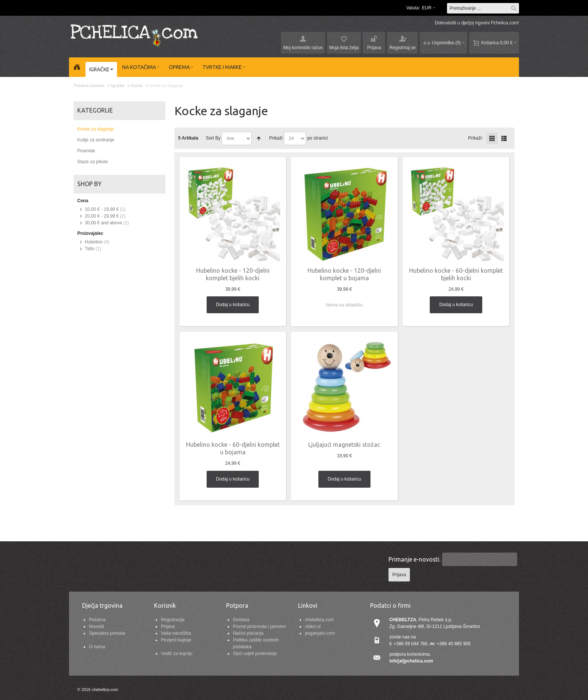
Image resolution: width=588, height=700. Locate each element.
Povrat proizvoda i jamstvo (259, 626)
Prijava (168, 626)
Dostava (241, 620)
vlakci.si (313, 626)
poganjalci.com (320, 633)
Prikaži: (475, 138)
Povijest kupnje (176, 640)
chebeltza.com (319, 620)
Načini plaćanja (248, 633)
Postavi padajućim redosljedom (259, 138)
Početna (97, 620)
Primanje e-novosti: (414, 559)
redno (504, 138)
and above (103, 223)
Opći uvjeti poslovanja (255, 653)
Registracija (173, 620)
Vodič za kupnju (177, 653)
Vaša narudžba (176, 633)
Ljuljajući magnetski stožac (344, 445)
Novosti (96, 626)
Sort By (213, 138)
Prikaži (276, 138)
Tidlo (90, 249)
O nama (97, 647)
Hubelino (94, 242)
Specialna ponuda (107, 633)
